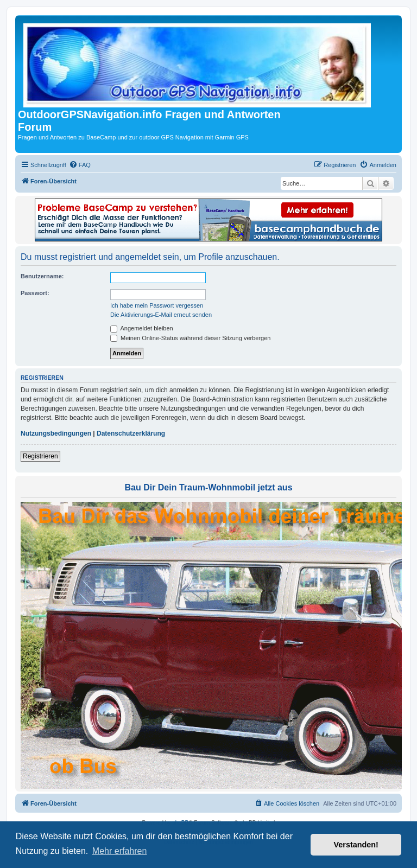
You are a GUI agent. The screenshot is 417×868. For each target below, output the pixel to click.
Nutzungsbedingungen (56, 433)
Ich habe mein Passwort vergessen (157, 305)
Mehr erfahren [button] (120, 851)
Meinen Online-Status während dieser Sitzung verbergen (190, 338)
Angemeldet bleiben (142, 328)
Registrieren (40, 456)
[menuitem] (80, 165)
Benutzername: (42, 276)
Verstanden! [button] (356, 845)
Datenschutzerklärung (131, 433)
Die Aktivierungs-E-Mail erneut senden (161, 315)
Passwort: (35, 293)
